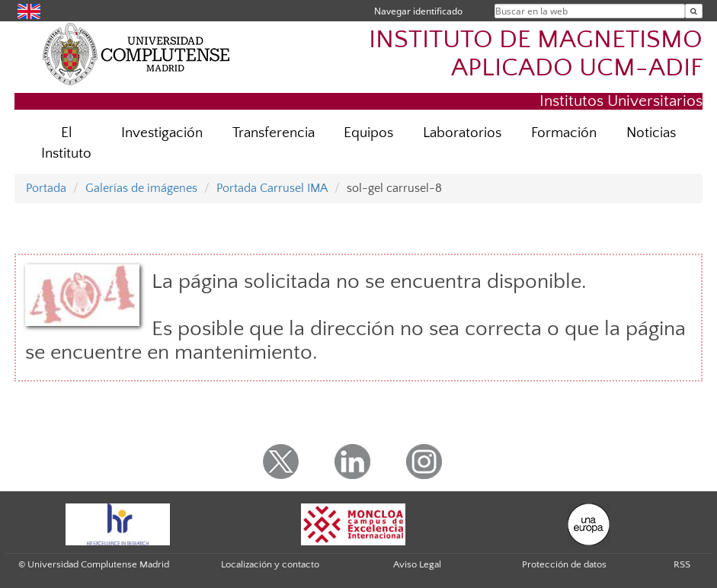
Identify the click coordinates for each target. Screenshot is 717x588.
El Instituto (66, 143)
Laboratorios (462, 133)
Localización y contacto (270, 564)
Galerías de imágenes (141, 188)
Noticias (651, 133)
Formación (564, 133)
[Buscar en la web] (694, 11)
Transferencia (274, 133)
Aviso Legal (417, 564)
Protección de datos (564, 564)
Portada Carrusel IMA (272, 188)
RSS (682, 564)
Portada (46, 188)
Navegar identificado (418, 11)
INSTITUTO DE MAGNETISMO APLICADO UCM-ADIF (536, 54)
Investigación (162, 133)
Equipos (368, 133)
